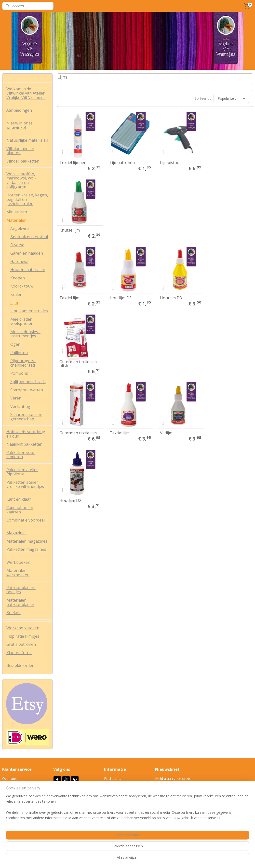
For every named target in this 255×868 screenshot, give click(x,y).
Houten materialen (28, 270)
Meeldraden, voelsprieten (22, 321)
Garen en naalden (27, 253)
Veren (16, 398)
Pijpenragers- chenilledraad (23, 363)
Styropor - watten (27, 390)
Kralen (16, 294)
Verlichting (20, 406)
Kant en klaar (19, 499)
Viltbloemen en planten (20, 151)
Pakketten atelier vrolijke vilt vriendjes (25, 484)
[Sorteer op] (231, 99)
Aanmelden (168, 795)
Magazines (16, 533)
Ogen (15, 344)
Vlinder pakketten (23, 161)
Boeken (13, 613)
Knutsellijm (220, 162)
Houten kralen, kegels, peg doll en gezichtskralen (27, 199)
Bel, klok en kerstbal (29, 237)
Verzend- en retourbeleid (22, 795)
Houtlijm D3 (120, 230)
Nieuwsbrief (66, 792)
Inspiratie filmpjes (23, 636)
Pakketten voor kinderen (21, 455)
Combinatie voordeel (26, 520)
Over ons (9, 778)
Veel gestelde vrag (17, 801)
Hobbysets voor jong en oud (26, 434)
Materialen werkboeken (18, 573)
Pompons (19, 373)
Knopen (18, 278)
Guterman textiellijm (78, 297)
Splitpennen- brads (28, 382)
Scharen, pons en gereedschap (26, 417)
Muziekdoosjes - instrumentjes (25, 334)
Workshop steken (23, 628)
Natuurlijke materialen (27, 140)
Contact (8, 806)
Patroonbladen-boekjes (21, 590)
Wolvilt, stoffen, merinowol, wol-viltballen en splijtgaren (21, 180)
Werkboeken (18, 562)
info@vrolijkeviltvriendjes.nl (125, 817)
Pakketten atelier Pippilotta (22, 472)
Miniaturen (17, 212)
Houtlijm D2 (221, 297)
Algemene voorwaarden (21, 784)
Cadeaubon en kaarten (20, 510)
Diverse (17, 245)
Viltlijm (166, 297)
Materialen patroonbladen (20, 602)
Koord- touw (22, 286)
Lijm (14, 303)
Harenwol (19, 262)
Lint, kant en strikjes (29, 311)
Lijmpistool (170, 162)
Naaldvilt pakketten (24, 444)
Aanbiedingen (19, 110)
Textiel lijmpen (73, 162)
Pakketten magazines (26, 549)
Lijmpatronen (122, 162)
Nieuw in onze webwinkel (20, 125)
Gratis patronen (21, 644)
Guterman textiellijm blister (228, 228)
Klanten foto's (19, 653)
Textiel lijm (69, 230)
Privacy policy (13, 790)
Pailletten (19, 353)
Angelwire (20, 228)
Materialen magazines (27, 541)
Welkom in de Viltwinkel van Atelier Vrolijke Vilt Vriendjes (26, 93)
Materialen (16, 220)
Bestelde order (20, 665)
